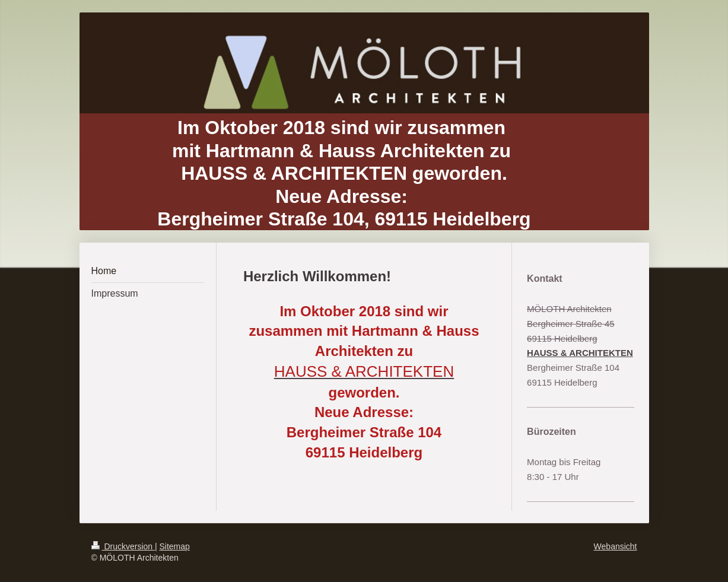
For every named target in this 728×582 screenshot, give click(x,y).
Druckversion (123, 546)
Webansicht (616, 546)
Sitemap (175, 546)
